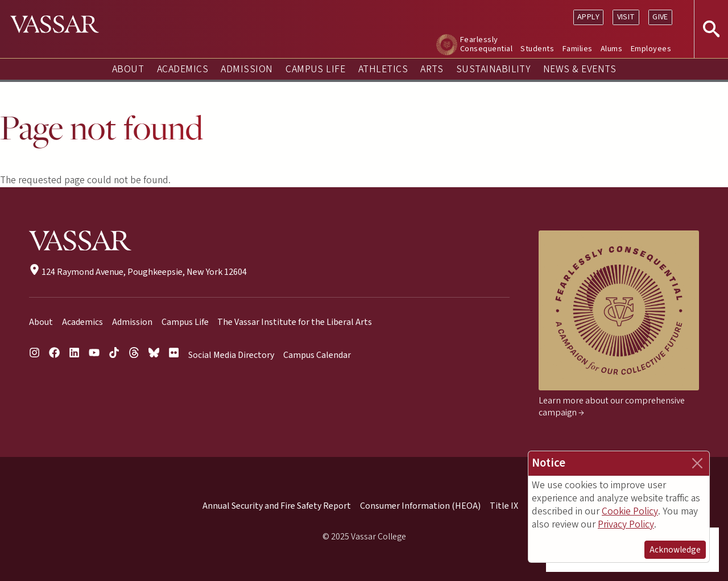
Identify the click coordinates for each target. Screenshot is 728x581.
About (128, 69)
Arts (432, 69)
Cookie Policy (630, 511)
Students (537, 49)
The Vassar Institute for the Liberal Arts (295, 322)
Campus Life (315, 69)
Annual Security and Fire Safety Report (277, 506)
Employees (651, 49)
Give (660, 17)
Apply (588, 17)
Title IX (504, 506)
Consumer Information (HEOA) (420, 506)
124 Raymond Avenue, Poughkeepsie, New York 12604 (138, 272)
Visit (626, 17)
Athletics (383, 69)
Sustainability (493, 69)
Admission (247, 69)
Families (578, 49)
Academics (183, 69)
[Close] (697, 463)
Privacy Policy (626, 524)
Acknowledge (675, 550)
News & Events (580, 69)
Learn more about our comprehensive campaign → (612, 407)
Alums (611, 49)
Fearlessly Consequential (486, 44)
